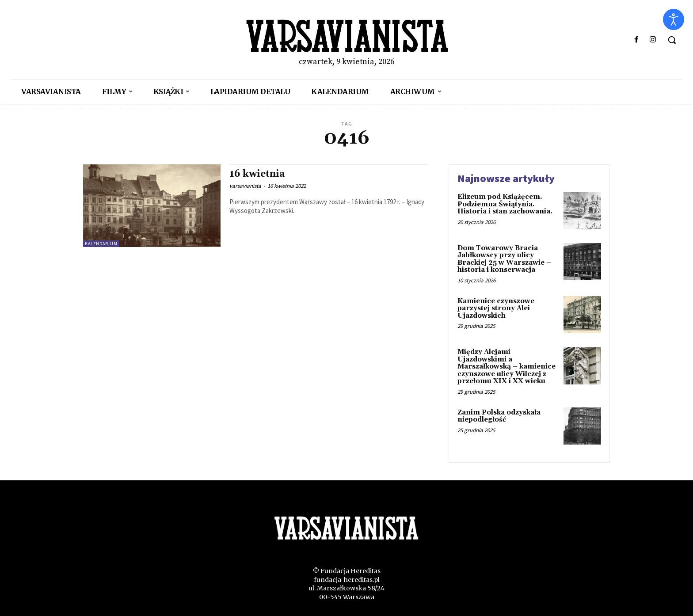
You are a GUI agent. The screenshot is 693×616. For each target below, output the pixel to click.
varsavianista (245, 186)
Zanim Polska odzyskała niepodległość (499, 416)
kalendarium (101, 244)
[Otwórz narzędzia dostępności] (674, 19)
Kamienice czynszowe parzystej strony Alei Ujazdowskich (496, 308)
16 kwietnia (257, 174)
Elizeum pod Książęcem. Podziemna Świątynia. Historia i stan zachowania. (505, 204)
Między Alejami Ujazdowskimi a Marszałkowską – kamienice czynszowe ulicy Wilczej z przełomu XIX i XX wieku (506, 367)
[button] (672, 40)
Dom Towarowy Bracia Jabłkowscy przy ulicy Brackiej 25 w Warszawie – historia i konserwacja (504, 259)
